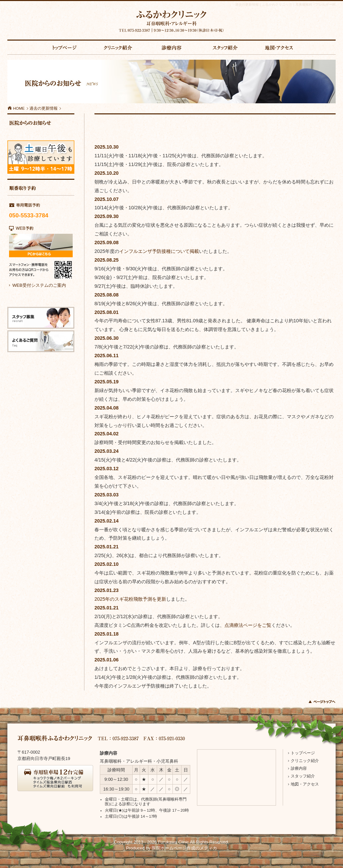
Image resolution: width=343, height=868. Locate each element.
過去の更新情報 (44, 108)
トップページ (303, 753)
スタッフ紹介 (303, 776)
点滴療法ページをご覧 (248, 625)
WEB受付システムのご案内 (39, 285)
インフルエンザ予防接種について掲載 (159, 251)
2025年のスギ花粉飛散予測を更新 (130, 599)
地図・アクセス (305, 784)
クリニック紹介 (305, 761)
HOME (16, 108)
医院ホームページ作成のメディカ (184, 848)
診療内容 (299, 768)
